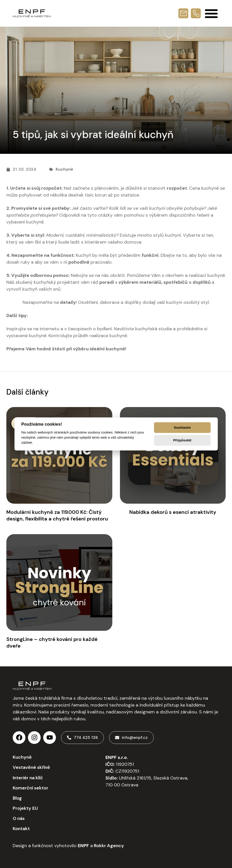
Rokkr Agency (108, 846)
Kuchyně (64, 169)
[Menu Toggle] (211, 13)
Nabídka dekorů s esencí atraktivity (173, 512)
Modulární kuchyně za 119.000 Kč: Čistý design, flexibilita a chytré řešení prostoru (57, 515)
